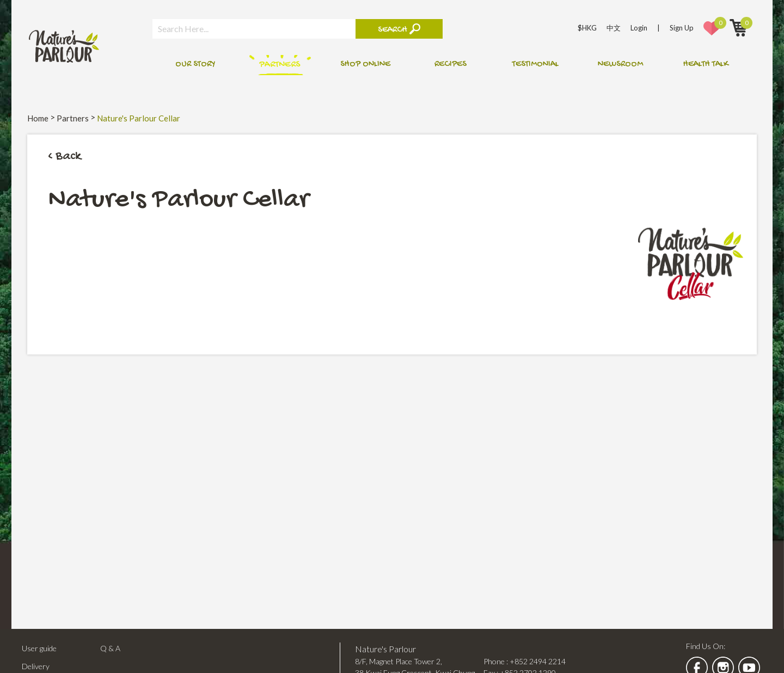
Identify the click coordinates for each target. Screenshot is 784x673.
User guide (39, 648)
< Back (65, 157)
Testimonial (535, 65)
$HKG (587, 28)
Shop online (365, 65)
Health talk (706, 65)
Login (639, 28)
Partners (280, 65)
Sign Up (682, 28)
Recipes (451, 65)
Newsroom (620, 65)
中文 (614, 28)
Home (38, 118)
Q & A (110, 648)
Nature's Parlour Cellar (139, 118)
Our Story (195, 65)
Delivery (36, 666)
